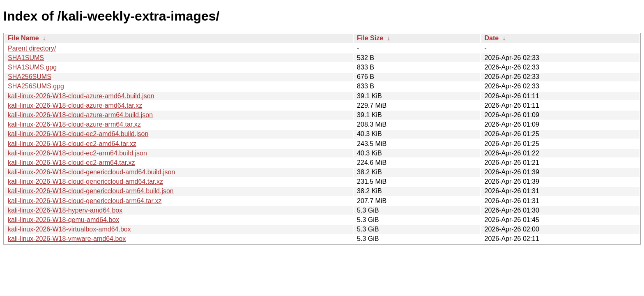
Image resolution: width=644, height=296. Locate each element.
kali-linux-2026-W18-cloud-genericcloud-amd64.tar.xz (85, 182)
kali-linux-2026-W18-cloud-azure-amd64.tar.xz (75, 105)
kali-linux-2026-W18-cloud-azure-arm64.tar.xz (74, 124)
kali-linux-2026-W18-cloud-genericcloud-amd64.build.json (91, 172)
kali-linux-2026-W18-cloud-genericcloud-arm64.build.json (91, 191)
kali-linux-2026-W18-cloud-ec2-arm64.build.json (77, 153)
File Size (370, 38)
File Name (23, 38)
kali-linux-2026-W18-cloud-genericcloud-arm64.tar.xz (85, 201)
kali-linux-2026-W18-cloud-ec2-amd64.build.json (78, 134)
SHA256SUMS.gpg (36, 86)
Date (491, 38)
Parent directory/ (32, 48)
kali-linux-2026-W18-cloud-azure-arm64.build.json (80, 115)
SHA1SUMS (26, 58)
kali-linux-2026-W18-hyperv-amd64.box (65, 210)
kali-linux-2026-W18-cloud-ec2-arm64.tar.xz (71, 163)
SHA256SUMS (30, 77)
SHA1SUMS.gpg (32, 67)
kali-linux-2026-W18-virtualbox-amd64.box (69, 229)
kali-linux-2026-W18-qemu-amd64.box (63, 220)
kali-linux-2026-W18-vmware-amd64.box (67, 239)
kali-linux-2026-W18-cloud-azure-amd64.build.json (81, 96)
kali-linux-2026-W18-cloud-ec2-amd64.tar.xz (72, 144)
